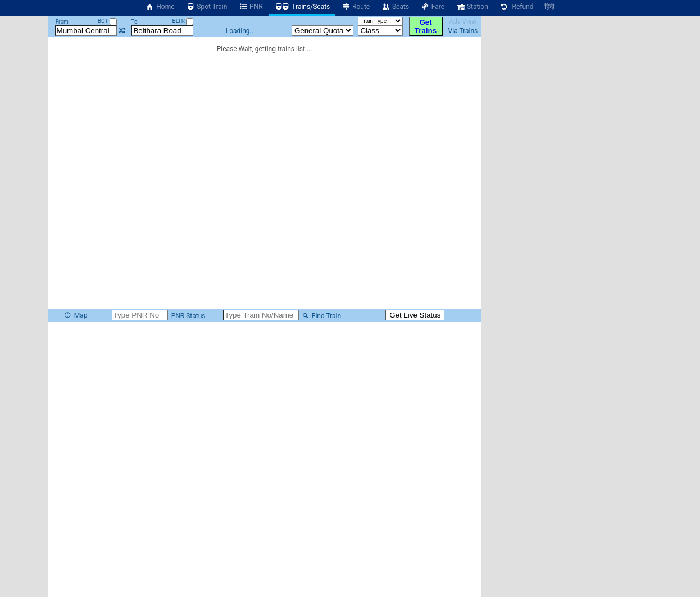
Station (472, 7)
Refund (517, 7)
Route (355, 7)
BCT (107, 21)
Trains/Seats (302, 7)
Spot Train (207, 7)
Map (75, 315)
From (62, 22)
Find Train (321, 316)
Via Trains (463, 31)
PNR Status (188, 316)
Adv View (463, 21)
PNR (250, 7)
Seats (395, 7)
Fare (432, 7)
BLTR (183, 21)
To (135, 22)
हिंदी (549, 7)
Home (160, 7)
